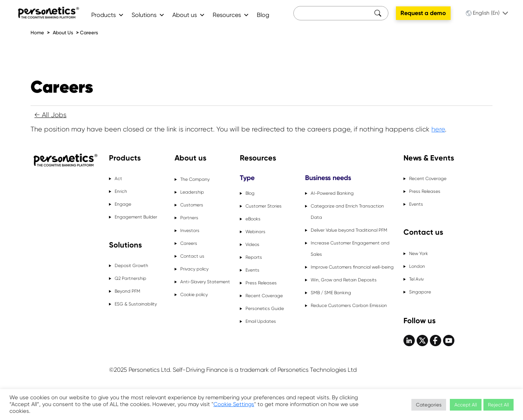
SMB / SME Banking (331, 293)
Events (252, 270)
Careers (89, 33)
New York (419, 254)
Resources (231, 15)
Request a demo (423, 13)
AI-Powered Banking (332, 193)
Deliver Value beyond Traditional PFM (349, 230)
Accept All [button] (466, 405)
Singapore (420, 292)
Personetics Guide (265, 309)
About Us (63, 33)
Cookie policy (194, 295)
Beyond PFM (127, 291)
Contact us (192, 256)
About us (189, 15)
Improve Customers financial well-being (352, 267)
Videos (252, 244)
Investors (190, 231)
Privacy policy (194, 269)
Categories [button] (429, 405)
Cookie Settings (234, 404)
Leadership (192, 192)
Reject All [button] (498, 405)
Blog (263, 15)
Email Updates (261, 321)
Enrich (121, 191)
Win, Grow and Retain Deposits (344, 280)
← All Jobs (50, 115)
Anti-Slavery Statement (205, 282)
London (417, 266)
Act (118, 179)
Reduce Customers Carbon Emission (349, 305)
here (438, 129)
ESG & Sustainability (136, 304)
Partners (189, 218)
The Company (195, 179)
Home (37, 33)
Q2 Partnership (130, 278)
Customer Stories (264, 206)
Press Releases (261, 283)
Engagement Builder (136, 217)
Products (108, 15)
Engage (123, 204)
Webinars (255, 232)
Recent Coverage (264, 296)
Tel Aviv (416, 279)
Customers (192, 205)
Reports (254, 257)
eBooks (253, 219)
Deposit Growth (131, 266)
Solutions (148, 15)
